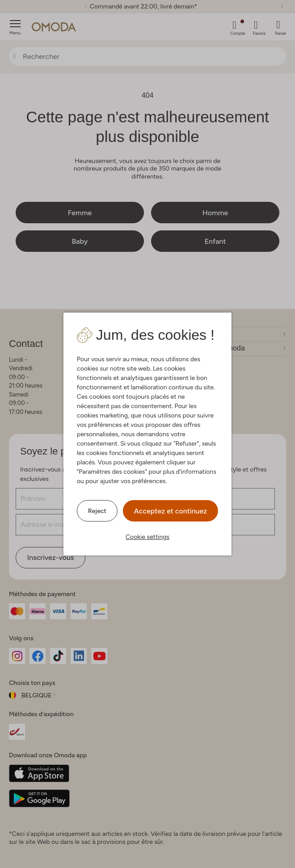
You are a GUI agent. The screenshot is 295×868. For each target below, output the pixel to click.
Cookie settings (147, 537)
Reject (97, 511)
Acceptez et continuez (171, 511)
